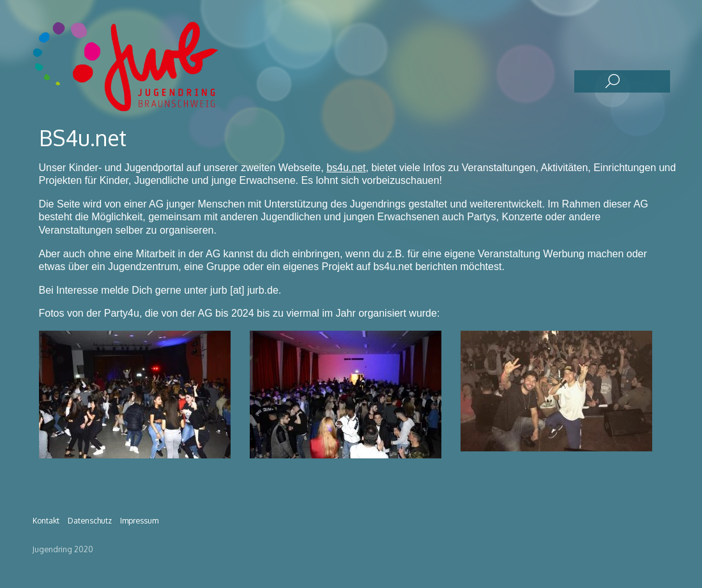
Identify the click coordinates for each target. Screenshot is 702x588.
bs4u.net (346, 168)
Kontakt (46, 520)
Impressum (139, 520)
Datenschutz (90, 520)
